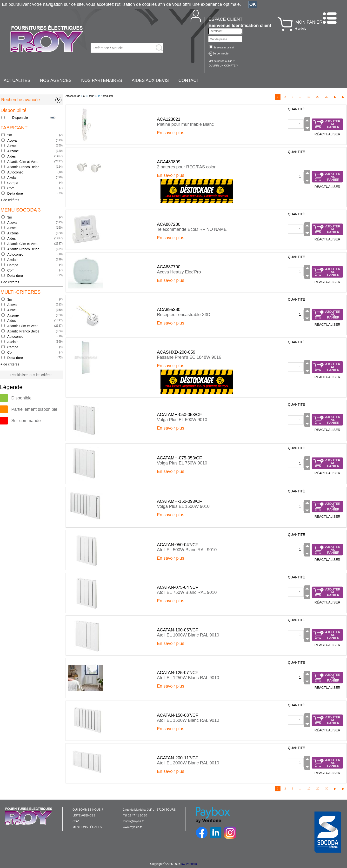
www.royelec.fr (132, 827)
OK (253, 4)
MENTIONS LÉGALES (87, 827)
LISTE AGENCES (84, 815)
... (300, 97)
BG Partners (189, 864)
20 (318, 97)
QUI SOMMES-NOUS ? (88, 810)
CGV (76, 821)
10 (309, 97)
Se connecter (221, 53)
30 (327, 97)
